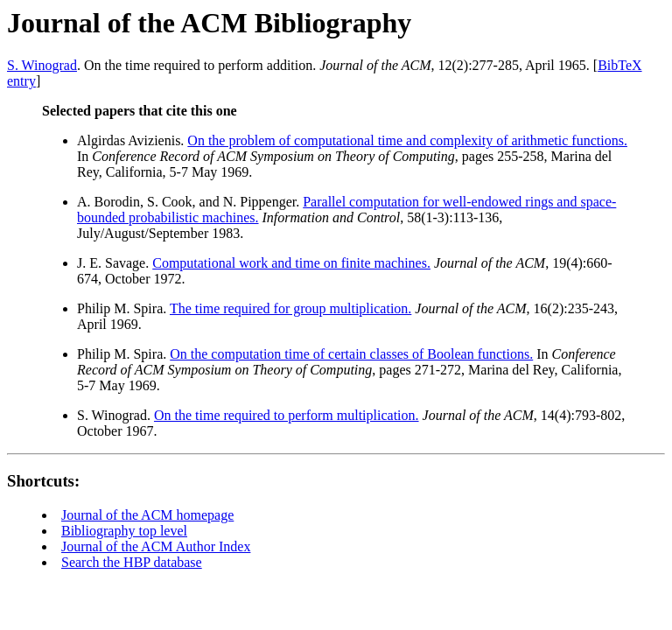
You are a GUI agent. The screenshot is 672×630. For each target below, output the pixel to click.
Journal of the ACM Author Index (156, 546)
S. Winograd (42, 65)
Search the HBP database (132, 562)
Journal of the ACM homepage (147, 515)
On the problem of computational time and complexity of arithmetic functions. (407, 140)
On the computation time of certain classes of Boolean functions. (351, 354)
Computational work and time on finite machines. (291, 263)
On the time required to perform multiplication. (287, 415)
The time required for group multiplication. (290, 308)
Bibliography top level (124, 531)
